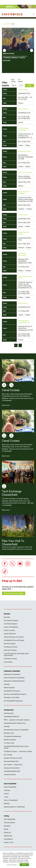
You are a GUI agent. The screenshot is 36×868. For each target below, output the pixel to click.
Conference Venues (10, 659)
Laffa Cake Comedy (25, 172)
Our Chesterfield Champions (13, 701)
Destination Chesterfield (12, 14)
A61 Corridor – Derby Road (13, 765)
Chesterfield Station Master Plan (15, 723)
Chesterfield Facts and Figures (14, 640)
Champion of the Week (12, 698)
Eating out (7, 832)
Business (7, 617)
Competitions (8, 839)
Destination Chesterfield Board (14, 681)
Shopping (7, 826)
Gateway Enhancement (12, 768)
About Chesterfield (10, 787)
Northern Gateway (10, 740)
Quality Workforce (10, 634)
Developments (9, 713)
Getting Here (8, 836)
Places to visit (9, 842)
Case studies (8, 662)
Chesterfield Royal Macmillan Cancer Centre (16, 747)
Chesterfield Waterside (11, 717)
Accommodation (9, 823)
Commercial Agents (10, 624)
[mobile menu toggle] (34, 14)
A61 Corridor (8, 755)
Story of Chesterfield (11, 800)
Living (6, 797)
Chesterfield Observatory (22, 254)
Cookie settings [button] (12, 865)
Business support (10, 644)
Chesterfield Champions (12, 691)
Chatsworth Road (10, 775)
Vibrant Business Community (14, 637)
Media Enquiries (9, 688)
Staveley (7, 726)
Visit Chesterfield (6, 24)
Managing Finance (24, 151)
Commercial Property (11, 620)
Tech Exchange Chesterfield (23, 129)
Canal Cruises (23, 90)
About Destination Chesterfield (14, 678)
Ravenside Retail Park (11, 761)
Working (7, 804)
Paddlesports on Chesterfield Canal (24, 322)
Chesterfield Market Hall (12, 771)
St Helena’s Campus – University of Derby (18, 751)
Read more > (6, 405)
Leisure (6, 794)
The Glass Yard (9, 743)
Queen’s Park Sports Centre (13, 758)
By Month (21, 81)
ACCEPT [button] (24, 865)
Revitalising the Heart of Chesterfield (16, 730)
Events (6, 829)
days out (22, 58)
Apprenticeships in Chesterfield (14, 807)
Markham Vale (9, 733)
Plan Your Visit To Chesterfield (13, 543)
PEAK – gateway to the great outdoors (17, 720)
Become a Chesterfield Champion (15, 694)
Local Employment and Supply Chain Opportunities (16, 654)
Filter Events (13, 81)
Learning (7, 790)
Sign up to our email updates (14, 593)
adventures (7, 58)
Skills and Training (10, 650)
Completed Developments (13, 736)
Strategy (7, 684)
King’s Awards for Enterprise (24, 193)
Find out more (7, 60)
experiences (14, 58)
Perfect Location (9, 630)
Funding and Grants (11, 647)
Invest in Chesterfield (11, 627)
